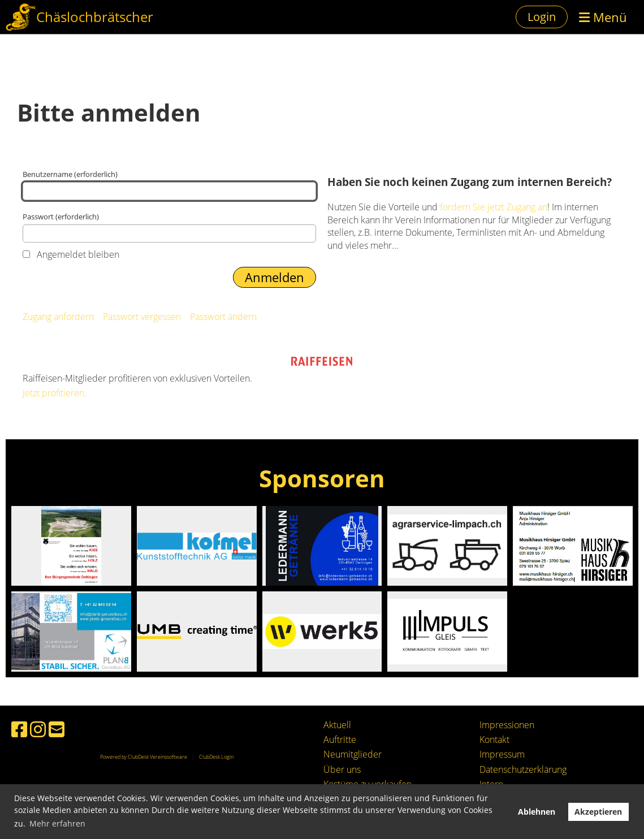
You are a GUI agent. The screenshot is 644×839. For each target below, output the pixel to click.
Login (542, 17)
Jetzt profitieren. (55, 393)
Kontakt (494, 739)
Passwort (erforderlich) (170, 227)
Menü (603, 17)
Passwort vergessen (142, 317)
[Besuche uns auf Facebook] (19, 729)
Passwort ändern (223, 317)
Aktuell (337, 725)
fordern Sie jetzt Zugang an (494, 207)
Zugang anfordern (58, 317)
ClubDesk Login (216, 757)
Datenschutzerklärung (523, 769)
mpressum (503, 754)
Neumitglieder (353, 754)
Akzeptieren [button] (598, 812)
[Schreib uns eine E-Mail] (57, 729)
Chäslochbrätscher (95, 17)
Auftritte (340, 739)
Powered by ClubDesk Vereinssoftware (144, 757)
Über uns (342, 769)
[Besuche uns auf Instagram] (38, 729)
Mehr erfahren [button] (57, 823)
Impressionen (507, 725)
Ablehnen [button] (537, 812)
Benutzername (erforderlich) (170, 185)
